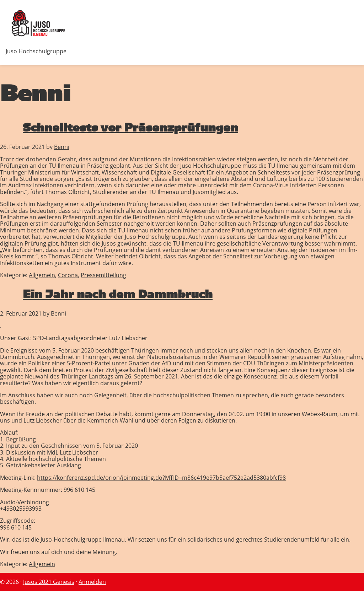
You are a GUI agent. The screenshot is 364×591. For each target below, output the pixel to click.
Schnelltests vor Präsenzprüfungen (130, 127)
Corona (68, 275)
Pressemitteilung (103, 275)
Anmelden (92, 582)
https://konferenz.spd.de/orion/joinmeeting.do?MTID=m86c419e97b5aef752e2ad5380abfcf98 (161, 478)
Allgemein (42, 275)
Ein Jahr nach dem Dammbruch (118, 294)
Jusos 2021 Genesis (49, 582)
